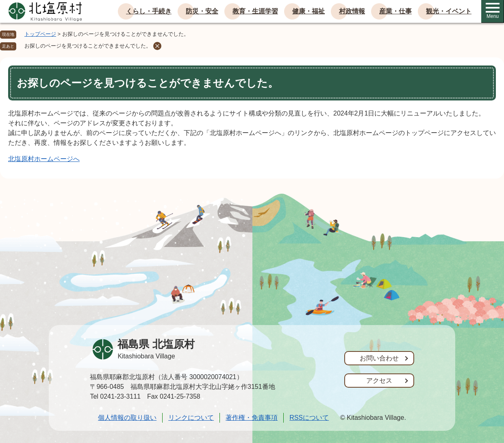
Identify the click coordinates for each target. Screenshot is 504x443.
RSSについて (309, 418)
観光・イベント (449, 11)
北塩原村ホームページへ (44, 159)
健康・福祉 (308, 11)
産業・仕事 (395, 11)
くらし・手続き (149, 11)
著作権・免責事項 (252, 418)
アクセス (379, 381)
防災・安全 (202, 11)
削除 (157, 46)
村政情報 (352, 11)
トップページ (40, 34)
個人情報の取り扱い (127, 418)
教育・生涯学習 (255, 11)
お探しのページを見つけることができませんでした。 (88, 46)
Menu (493, 11)
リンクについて (191, 418)
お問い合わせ (379, 358)
